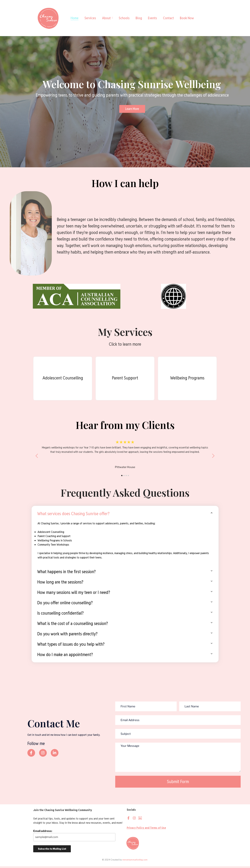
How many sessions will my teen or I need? (74, 594)
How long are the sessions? (60, 584)
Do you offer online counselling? (65, 604)
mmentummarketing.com (135, 861)
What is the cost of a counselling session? (73, 625)
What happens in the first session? (66, 573)
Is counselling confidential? (60, 615)
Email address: (74, 837)
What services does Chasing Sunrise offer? (73, 515)
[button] (125, 515)
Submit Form (178, 783)
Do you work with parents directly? (67, 635)
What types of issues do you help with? (71, 646)
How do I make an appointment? (65, 656)
